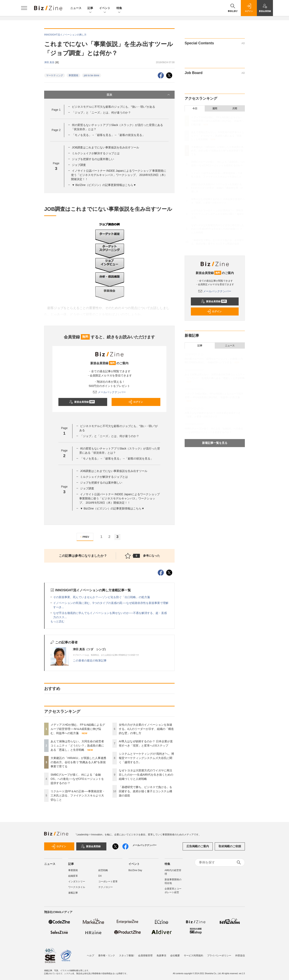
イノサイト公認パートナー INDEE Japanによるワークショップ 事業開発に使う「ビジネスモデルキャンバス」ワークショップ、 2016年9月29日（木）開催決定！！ (119, 175)
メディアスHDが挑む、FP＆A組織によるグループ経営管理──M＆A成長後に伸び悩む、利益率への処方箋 (78, 729)
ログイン (135, 402)
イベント (105, 8)
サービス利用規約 (193, 956)
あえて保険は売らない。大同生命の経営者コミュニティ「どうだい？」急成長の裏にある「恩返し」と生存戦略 (77, 746)
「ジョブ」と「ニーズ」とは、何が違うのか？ (101, 113)
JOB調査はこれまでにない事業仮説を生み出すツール (105, 147)
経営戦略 (103, 870)
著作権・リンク (107, 956)
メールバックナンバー (109, 392)
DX (100, 876)
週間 (215, 109)
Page (56, 110)
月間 (235, 109)
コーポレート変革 (108, 882)
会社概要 (175, 956)
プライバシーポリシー (219, 956)
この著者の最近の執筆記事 (90, 660)
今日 (195, 109)
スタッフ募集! (127, 956)
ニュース (76, 8)
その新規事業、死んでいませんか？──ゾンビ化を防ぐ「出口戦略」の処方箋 (102, 597)
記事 (90, 8)
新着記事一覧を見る (215, 443)
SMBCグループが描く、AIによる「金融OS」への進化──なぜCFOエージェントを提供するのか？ (77, 779)
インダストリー (77, 882)
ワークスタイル (77, 887)
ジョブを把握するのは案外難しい (93, 159)
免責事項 (161, 956)
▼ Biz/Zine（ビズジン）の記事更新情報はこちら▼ (104, 185)
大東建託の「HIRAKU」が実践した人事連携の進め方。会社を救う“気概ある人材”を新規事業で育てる (78, 762)
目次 (139, 95)
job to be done (92, 75)
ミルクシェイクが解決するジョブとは (96, 153)
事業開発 (73, 75)
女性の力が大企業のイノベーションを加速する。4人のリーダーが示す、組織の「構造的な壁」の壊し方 (146, 729)
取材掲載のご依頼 (230, 846)
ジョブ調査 (79, 165)
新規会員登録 (82, 402)
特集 (119, 8)
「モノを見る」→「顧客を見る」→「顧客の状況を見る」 (108, 135)
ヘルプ (91, 956)
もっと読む (57, 621)
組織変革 (73, 876)
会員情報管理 (145, 956)
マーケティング (55, 75)
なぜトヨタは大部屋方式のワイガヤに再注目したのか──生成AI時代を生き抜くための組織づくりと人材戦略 (146, 775)
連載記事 (73, 893)
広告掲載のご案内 (198, 846)
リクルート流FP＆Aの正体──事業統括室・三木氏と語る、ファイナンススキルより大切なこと (78, 795)
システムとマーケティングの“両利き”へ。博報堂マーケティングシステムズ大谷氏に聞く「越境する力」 (146, 758)
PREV (84, 537)
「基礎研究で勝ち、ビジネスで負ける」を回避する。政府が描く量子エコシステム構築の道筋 (146, 791)
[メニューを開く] (24, 8)
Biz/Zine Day (135, 870)
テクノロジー (106, 887)
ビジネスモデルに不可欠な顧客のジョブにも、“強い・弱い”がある (113, 107)
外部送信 (240, 956)
